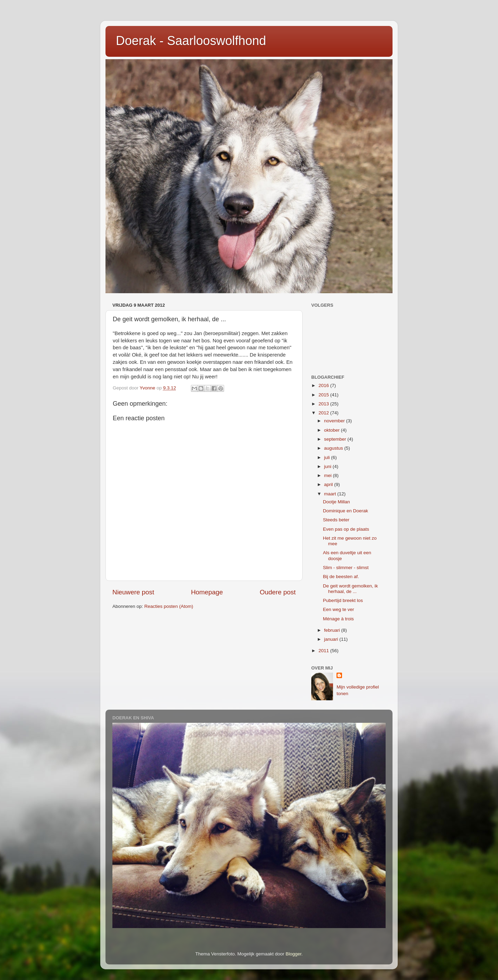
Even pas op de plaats (346, 529)
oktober (333, 430)
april (329, 484)
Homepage (207, 592)
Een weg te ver (339, 609)
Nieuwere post (133, 592)
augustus (334, 448)
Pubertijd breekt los (343, 600)
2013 (324, 404)
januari (332, 639)
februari (333, 630)
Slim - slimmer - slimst (346, 568)
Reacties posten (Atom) (169, 606)
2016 (324, 385)
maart (331, 494)
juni (328, 466)
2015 (324, 395)
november (335, 421)
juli (328, 457)
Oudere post (278, 592)
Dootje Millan (336, 502)
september (336, 439)
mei (329, 475)
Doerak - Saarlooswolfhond (191, 41)
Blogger (294, 954)
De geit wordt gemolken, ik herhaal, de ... (351, 589)
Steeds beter (336, 520)
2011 (324, 651)
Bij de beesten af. (341, 577)
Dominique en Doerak (346, 511)
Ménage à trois (338, 619)
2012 (324, 413)
